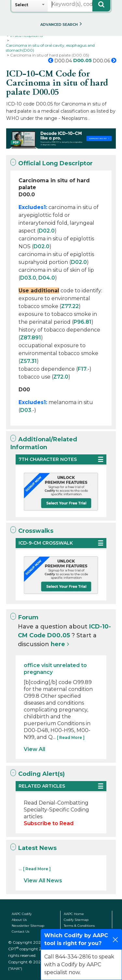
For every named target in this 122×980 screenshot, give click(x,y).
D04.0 (47, 278)
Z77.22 (70, 306)
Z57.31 (28, 361)
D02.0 (47, 231)
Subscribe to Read (49, 823)
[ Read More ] (71, 737)
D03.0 (28, 278)
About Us (19, 920)
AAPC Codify (22, 914)
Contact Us (20, 931)
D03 (26, 410)
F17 (82, 369)
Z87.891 (31, 338)
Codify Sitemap (76, 920)
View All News (43, 881)
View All (34, 749)
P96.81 (82, 322)
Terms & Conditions (79, 926)
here (58, 644)
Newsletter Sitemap (28, 926)
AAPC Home (74, 914)
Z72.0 (61, 377)
